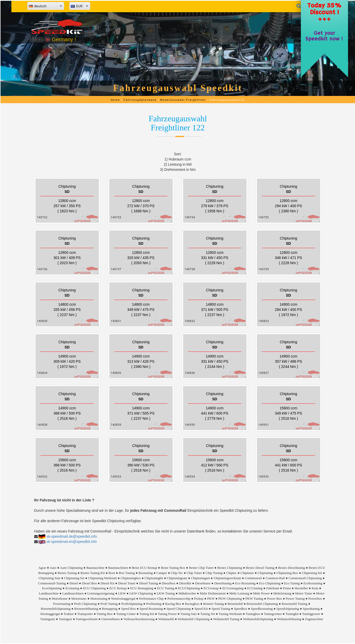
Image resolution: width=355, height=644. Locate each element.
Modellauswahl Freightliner (183, 100)
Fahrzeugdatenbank (140, 100)
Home (115, 100)
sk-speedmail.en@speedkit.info (72, 542)
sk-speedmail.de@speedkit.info (72, 536)
